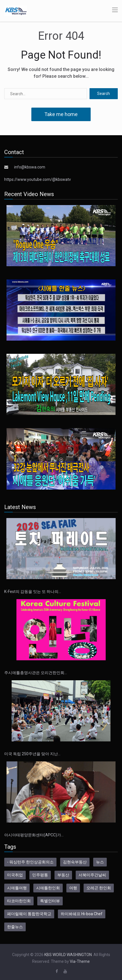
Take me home (61, 114)
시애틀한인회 (48, 888)
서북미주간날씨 (92, 875)
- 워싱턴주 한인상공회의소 (30, 862)
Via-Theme (80, 961)
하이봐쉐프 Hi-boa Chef (82, 914)
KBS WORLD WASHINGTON (68, 955)
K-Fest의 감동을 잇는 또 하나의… (33, 592)
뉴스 (100, 862)
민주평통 (40, 875)
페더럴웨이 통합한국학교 (29, 914)
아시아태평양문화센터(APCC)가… (34, 835)
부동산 (63, 875)
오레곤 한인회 (99, 888)
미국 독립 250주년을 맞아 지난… (32, 754)
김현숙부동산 (75, 862)
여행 (73, 888)
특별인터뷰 (50, 901)
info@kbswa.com (30, 167)
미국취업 (15, 875)
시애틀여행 (17, 888)
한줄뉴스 (15, 927)
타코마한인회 (19, 901)
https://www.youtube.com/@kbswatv (38, 179)
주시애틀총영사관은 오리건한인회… (36, 673)
